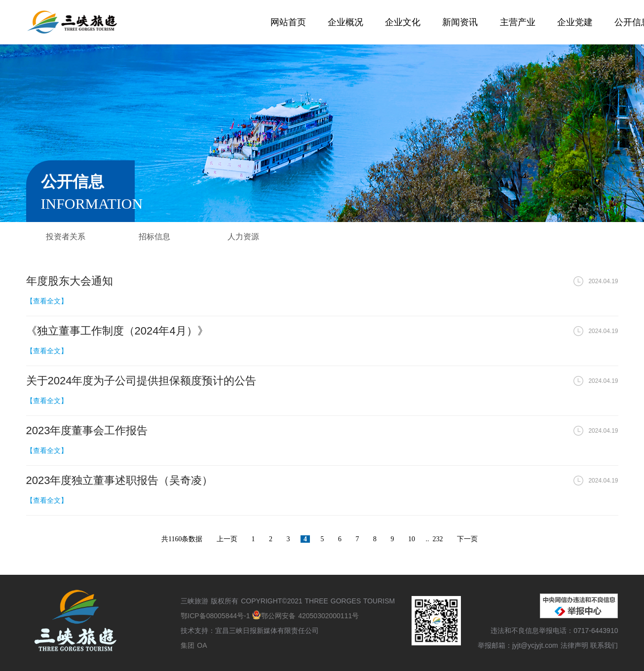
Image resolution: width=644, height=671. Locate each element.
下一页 (467, 539)
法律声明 (574, 645)
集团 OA (194, 645)
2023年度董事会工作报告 (87, 430)
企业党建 (575, 22)
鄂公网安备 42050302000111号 (305, 616)
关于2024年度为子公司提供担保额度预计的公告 (141, 381)
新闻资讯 (460, 22)
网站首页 (288, 22)
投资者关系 (66, 237)
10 (412, 539)
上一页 (227, 539)
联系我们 (604, 645)
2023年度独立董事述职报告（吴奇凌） (120, 480)
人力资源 (243, 237)
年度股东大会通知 (70, 281)
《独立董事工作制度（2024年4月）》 (117, 331)
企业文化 (403, 22)
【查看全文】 (47, 301)
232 (437, 539)
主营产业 (518, 22)
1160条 (178, 539)
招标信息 (154, 237)
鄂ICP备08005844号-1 (216, 616)
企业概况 (345, 22)
